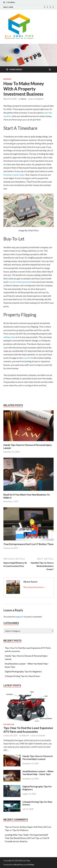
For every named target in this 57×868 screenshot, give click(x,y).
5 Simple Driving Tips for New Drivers (22, 676)
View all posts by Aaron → (35, 587)
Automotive (9, 724)
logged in (20, 617)
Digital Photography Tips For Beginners (23, 671)
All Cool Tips (25, 860)
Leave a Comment (36, 99)
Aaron (24, 99)
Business (7, 79)
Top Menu (11, 2)
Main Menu (16, 69)
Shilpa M (25, 736)
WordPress (19, 865)
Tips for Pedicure (20, 830)
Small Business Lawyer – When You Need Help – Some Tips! (38, 773)
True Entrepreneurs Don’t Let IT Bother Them (28, 544)
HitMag (31, 865)
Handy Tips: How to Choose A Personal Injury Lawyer (38, 757)
